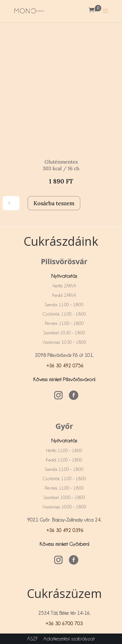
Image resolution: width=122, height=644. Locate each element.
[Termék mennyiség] (11, 203)
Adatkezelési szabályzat (69, 638)
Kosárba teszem (54, 203)
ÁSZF (33, 638)
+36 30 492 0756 (64, 366)
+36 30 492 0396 (64, 530)
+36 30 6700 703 (64, 623)
